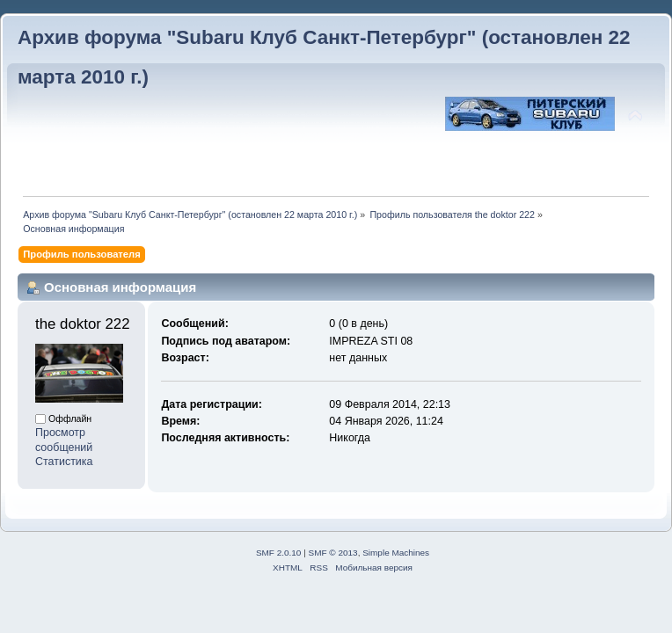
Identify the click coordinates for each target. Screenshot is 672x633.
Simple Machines (396, 553)
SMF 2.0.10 (279, 553)
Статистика (64, 462)
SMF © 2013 (333, 553)
